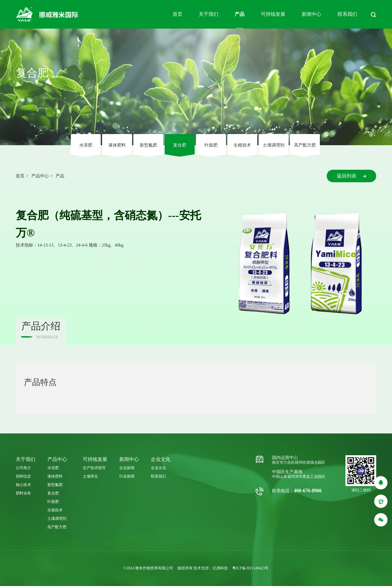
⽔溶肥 (86, 145)
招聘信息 (23, 476)
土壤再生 (90, 476)
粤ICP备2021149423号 (250, 568)
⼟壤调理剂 (274, 145)
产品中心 (40, 176)
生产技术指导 (94, 468)
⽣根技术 (242, 145)
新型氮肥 (148, 145)
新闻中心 (311, 14)
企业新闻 (127, 468)
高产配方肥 (305, 145)
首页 (177, 14)
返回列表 (351, 176)
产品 (240, 14)
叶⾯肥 (211, 145)
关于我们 (209, 14)
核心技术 (23, 485)
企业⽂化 (161, 459)
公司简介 (23, 468)
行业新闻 (127, 476)
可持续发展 (273, 14)
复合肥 (180, 145)
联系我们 (347, 14)
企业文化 (158, 468)
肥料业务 (23, 493)
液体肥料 (117, 145)
